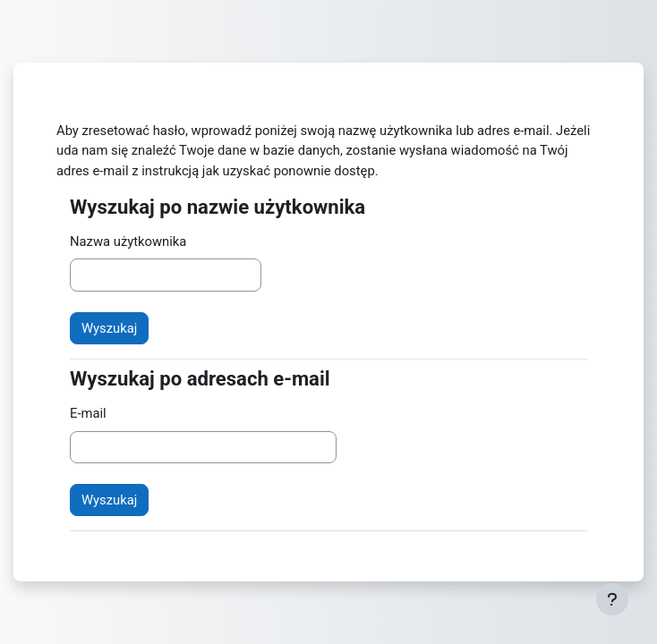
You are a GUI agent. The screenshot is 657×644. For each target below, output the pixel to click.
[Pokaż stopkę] (612, 599)
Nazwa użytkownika (128, 241)
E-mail (88, 413)
